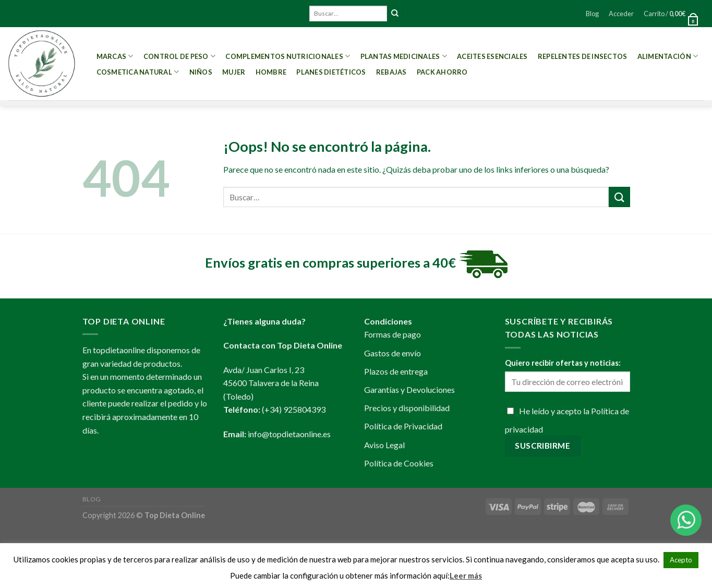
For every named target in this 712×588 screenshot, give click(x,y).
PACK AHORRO (442, 72)
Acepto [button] (681, 560)
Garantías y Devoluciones (409, 389)
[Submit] (395, 14)
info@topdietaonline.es (289, 434)
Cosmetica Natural (138, 72)
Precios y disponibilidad (407, 408)
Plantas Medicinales (404, 56)
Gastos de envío (393, 353)
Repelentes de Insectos (583, 56)
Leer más (466, 575)
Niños (201, 72)
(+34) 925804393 (294, 409)
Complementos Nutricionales (288, 56)
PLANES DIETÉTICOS (331, 72)
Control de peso (179, 56)
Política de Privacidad (403, 426)
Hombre (271, 72)
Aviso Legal (384, 445)
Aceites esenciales (492, 56)
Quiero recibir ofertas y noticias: (563, 363)
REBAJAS (391, 72)
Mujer (234, 72)
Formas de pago (393, 334)
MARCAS (115, 56)
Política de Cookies (399, 463)
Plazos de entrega (396, 371)
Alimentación (668, 56)
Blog (592, 14)
